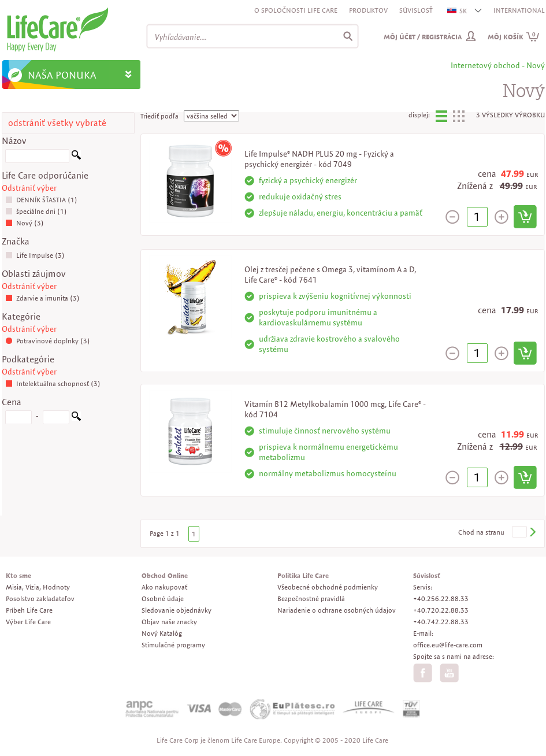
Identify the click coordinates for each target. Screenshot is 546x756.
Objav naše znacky (169, 622)
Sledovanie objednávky (177, 610)
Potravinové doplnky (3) (48, 341)
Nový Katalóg (162, 633)
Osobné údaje (163, 598)
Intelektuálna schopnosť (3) (53, 383)
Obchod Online (165, 575)
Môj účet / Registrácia (423, 37)
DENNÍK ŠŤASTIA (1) (41, 200)
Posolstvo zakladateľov (40, 598)
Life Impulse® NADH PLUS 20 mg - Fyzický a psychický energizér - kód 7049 (319, 159)
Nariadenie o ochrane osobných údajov (337, 610)
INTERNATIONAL (519, 10)
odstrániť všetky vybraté (57, 123)
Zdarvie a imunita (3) (42, 298)
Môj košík (514, 37)
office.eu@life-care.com (448, 645)
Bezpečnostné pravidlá (311, 598)
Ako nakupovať (164, 587)
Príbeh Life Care (29, 610)
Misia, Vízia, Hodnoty (38, 587)
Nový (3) (25, 223)
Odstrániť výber (29, 188)
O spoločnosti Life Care (296, 10)
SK (458, 11)
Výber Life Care (28, 622)
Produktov (368, 10)
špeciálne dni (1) (36, 211)
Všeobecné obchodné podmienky (328, 587)
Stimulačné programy (173, 645)
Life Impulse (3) (35, 255)
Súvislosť (416, 10)
